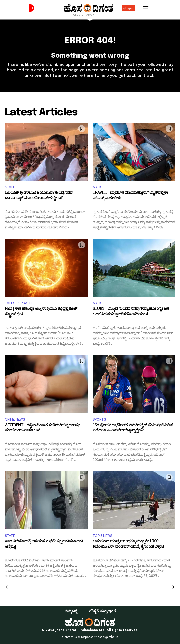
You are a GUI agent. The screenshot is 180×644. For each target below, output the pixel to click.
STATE (10, 187)
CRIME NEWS (15, 419)
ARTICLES (101, 187)
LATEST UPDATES (19, 303)
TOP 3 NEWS (102, 536)
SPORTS (99, 419)
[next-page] (171, 587)
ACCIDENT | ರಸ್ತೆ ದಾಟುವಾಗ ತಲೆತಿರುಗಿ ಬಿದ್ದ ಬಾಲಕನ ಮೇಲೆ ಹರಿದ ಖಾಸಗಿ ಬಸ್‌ (43, 429)
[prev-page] (9, 587)
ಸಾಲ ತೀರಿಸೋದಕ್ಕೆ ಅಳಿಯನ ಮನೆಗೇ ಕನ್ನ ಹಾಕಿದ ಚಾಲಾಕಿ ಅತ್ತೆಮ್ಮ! (44, 545)
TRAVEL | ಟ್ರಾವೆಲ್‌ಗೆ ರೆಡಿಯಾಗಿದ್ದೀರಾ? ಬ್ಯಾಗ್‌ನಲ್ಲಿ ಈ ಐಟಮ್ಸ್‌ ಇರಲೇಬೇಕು (130, 196)
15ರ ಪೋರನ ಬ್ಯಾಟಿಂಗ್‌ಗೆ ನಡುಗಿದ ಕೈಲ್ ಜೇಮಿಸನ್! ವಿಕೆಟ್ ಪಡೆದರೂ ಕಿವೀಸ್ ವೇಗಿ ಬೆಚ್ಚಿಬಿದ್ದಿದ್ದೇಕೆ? (133, 429)
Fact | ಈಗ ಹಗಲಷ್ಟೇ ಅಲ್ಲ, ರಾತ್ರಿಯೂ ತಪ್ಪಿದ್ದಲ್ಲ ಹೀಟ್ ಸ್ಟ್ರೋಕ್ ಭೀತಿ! (41, 312)
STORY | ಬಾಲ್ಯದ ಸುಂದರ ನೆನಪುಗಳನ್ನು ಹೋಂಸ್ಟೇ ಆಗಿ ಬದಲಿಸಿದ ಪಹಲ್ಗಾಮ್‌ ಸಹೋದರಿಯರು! (131, 312)
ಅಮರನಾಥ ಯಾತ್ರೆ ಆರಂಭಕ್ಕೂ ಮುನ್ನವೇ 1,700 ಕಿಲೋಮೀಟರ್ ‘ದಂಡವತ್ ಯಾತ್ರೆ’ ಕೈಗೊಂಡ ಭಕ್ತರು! (128, 545)
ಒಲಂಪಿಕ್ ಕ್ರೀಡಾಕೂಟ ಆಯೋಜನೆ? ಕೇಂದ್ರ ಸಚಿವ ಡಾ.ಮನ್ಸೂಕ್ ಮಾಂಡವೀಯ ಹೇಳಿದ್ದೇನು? (39, 196)
